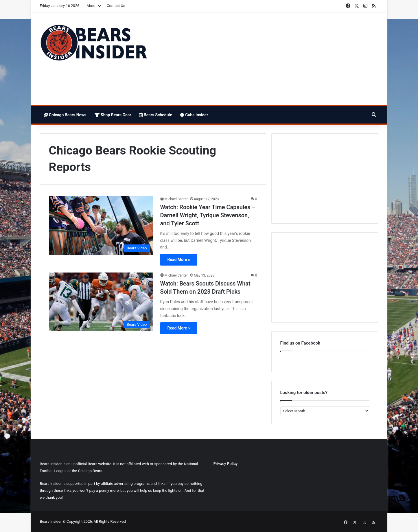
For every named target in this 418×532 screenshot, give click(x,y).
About (92, 6)
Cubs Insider (194, 115)
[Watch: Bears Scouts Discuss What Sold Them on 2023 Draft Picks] (101, 302)
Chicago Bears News (65, 115)
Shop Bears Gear (113, 115)
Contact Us (116, 6)
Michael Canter (176, 199)
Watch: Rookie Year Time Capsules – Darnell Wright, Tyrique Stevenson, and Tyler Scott (208, 215)
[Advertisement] (267, 59)
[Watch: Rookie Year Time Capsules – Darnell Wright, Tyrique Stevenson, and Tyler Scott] (101, 225)
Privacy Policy (226, 463)
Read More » (179, 259)
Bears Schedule (156, 115)
